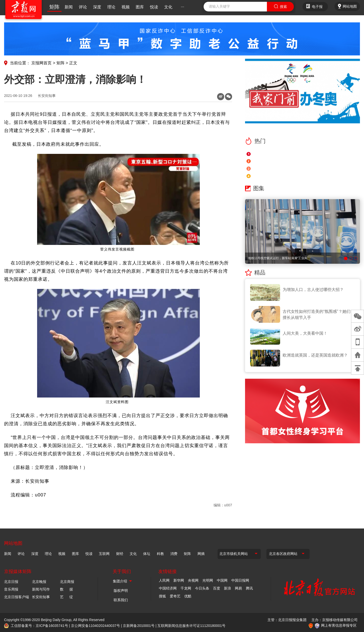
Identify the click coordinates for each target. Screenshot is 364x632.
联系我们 (121, 600)
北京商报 (67, 582)
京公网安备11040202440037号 (95, 626)
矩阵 (54, 7)
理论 (111, 7)
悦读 (154, 7)
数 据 (66, 589)
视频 (126, 7)
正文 (73, 63)
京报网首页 (41, 63)
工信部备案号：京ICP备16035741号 (39, 626)
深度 (97, 7)
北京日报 (11, 582)
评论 (83, 7)
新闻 (69, 7)
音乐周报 (11, 589)
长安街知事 (47, 96)
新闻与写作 (41, 589)
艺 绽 (66, 597)
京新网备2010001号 (139, 626)
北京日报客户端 (17, 597)
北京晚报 (39, 582)
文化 (168, 7)
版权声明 (121, 591)
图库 (140, 7)
